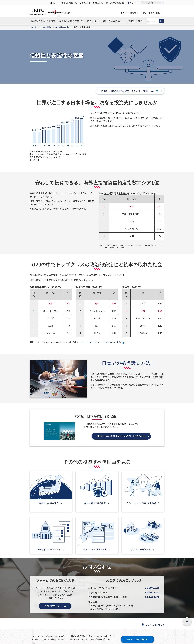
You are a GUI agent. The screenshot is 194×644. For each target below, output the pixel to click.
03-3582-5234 (152, 592)
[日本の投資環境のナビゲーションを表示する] (37, 21)
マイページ (134, 3)
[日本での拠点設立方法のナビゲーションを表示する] (68, 21)
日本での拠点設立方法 (126, 363)
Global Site (99, 3)
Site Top (56, 3)
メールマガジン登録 (137, 639)
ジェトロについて (70, 3)
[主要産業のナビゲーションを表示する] (51, 21)
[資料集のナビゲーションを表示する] (131, 21)
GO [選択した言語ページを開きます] (161, 21)
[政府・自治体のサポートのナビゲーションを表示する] (114, 21)
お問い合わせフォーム (55, 606)
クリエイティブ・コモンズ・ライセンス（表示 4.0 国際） (102, 342)
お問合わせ (86, 3)
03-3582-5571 (152, 597)
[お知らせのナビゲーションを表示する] (140, 21)
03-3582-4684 (152, 588)
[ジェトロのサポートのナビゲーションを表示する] (90, 21)
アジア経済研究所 (117, 3)
